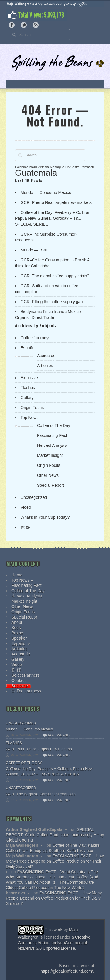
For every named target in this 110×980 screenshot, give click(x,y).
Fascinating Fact (52, 435)
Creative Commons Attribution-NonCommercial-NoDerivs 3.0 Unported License (54, 943)
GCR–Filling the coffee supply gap (52, 302)
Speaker (19, 638)
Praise (17, 633)
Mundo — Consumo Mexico (46, 192)
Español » (21, 643)
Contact (18, 680)
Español (28, 348)
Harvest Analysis (52, 445)
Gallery (27, 398)
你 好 (25, 527)
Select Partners (26, 675)
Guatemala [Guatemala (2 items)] (36, 173)
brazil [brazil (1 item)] (33, 167)
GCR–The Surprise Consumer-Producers (41, 794)
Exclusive (29, 378)
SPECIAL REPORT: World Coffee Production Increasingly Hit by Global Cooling (55, 835)
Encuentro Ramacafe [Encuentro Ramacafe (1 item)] (80, 167)
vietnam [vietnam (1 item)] (43, 167)
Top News (29, 418)
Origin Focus (32, 408)
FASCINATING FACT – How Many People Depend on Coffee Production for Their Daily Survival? (55, 861)
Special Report (50, 485)
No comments (59, 735)
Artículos (45, 366)
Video (26, 507)
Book (16, 628)
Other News (48, 475)
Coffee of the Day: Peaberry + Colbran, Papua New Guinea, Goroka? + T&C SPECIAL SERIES (53, 218)
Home (17, 575)
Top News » (22, 580)
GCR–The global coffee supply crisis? (55, 276)
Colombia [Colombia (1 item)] (22, 167)
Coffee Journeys (35, 338)
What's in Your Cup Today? (45, 517)
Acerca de (46, 356)
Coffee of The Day (54, 425)
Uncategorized (34, 497)
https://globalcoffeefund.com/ (67, 971)
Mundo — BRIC (35, 250)
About (17, 622)
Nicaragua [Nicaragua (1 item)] (57, 167)
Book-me (20, 686)
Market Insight (50, 455)
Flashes (28, 388)
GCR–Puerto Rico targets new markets (56, 202)
